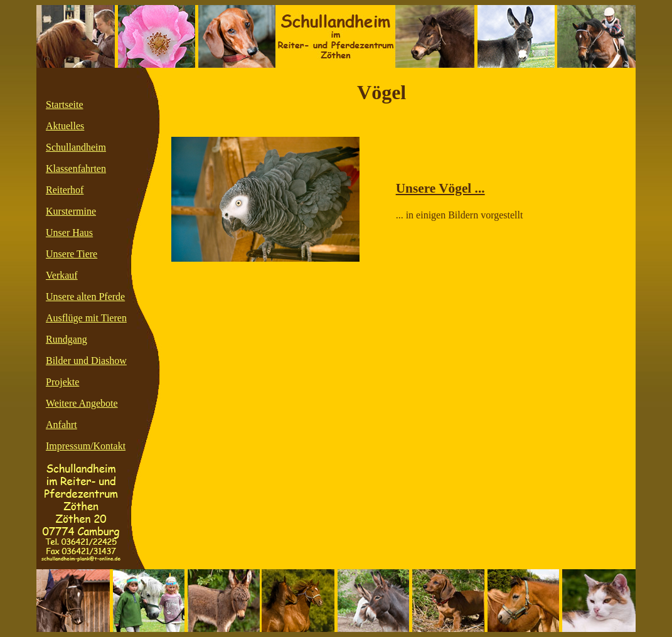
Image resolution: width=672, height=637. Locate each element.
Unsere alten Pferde (85, 297)
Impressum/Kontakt (86, 446)
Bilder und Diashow (86, 361)
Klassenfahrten (76, 169)
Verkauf (62, 275)
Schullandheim (76, 147)
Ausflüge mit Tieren (86, 318)
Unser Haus (69, 233)
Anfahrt (61, 425)
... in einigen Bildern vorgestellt (460, 215)
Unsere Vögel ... (440, 188)
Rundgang (67, 339)
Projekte (62, 382)
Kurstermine (71, 211)
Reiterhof (65, 190)
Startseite (65, 104)
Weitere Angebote (82, 403)
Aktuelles (65, 126)
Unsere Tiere (72, 254)
